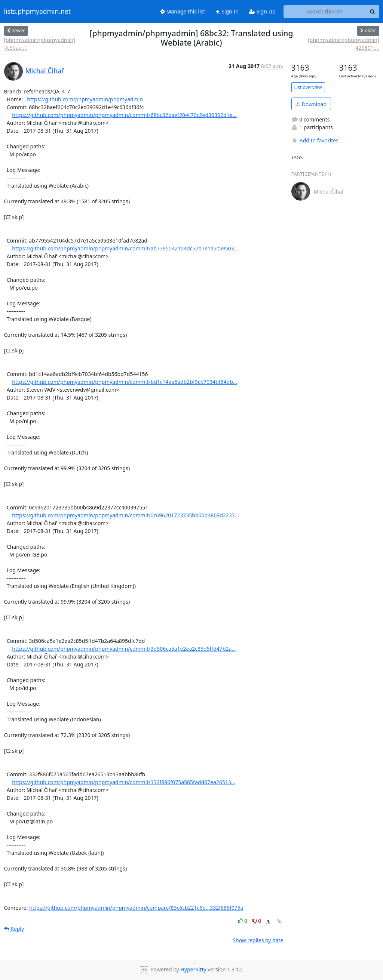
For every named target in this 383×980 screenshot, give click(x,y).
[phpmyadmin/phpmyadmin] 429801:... (343, 44)
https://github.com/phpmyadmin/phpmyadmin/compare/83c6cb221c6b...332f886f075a (136, 908)
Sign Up (262, 11)
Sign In (227, 11)
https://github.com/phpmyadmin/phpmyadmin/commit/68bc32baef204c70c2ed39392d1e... (124, 115)
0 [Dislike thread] (257, 921)
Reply (14, 929)
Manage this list (183, 11)
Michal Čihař (45, 71)
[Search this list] (325, 12)
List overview (308, 87)
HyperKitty (193, 969)
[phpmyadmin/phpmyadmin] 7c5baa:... (40, 44)
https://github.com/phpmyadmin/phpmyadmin (85, 99)
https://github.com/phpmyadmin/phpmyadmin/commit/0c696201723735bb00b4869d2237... (125, 515)
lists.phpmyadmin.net (37, 12)
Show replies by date (258, 940)
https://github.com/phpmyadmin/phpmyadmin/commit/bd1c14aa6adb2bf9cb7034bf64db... (125, 382)
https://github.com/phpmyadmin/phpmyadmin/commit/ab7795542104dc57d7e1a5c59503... (125, 248)
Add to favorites (315, 140)
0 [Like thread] (243, 921)
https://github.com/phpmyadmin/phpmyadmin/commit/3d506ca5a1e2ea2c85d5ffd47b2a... (124, 649)
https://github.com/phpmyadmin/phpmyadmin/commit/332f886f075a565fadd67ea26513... (124, 782)
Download (311, 104)
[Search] (373, 12)
